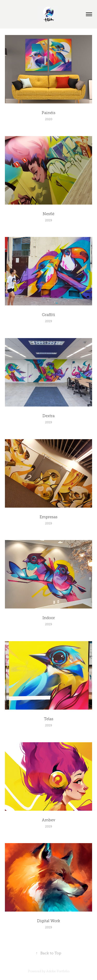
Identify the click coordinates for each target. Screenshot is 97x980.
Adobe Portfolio (58, 971)
